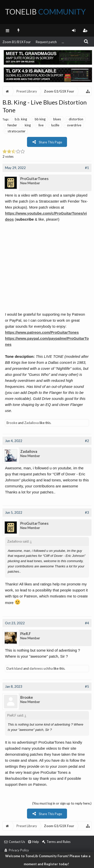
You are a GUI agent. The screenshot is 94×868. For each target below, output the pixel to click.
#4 (87, 623)
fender (11, 125)
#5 (87, 686)
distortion (75, 119)
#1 (87, 168)
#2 (87, 441)
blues (56, 119)
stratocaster (15, 131)
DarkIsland (14, 668)
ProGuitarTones (34, 179)
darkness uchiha (41, 668)
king (26, 125)
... (63, 42)
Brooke (12, 423)
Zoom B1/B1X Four (17, 42)
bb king (39, 119)
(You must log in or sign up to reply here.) (62, 803)
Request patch (46, 42)
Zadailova (31, 423)
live (40, 125)
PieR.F (26, 634)
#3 (87, 512)
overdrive (73, 125)
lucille (54, 125)
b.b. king (20, 119)
